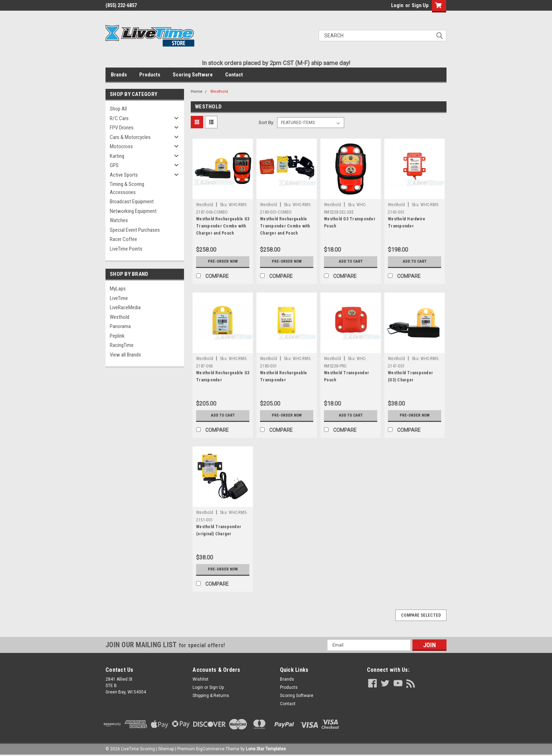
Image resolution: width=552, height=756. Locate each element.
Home (197, 92)
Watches (119, 220)
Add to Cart (351, 262)
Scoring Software (193, 75)
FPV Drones (122, 128)
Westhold (120, 317)
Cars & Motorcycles (130, 137)
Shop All (118, 109)
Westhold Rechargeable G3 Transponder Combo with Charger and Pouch (223, 226)
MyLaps (118, 289)
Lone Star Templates (266, 749)
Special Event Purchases (135, 230)
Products (150, 75)
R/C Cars (119, 118)
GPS (114, 165)
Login (397, 5)
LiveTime (119, 298)
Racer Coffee (123, 239)
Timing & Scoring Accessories (127, 188)
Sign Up (420, 5)
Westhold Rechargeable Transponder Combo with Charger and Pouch (285, 226)
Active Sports (124, 175)
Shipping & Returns (211, 696)
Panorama (120, 326)
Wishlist (201, 679)
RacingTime (122, 345)
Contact (234, 75)
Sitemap (166, 749)
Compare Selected (421, 615)
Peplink (117, 336)
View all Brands (125, 355)
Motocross (121, 146)
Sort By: (266, 122)
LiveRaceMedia (125, 307)
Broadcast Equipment (132, 202)
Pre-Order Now (223, 262)
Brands (119, 75)
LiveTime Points (126, 249)
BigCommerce (210, 749)
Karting (117, 156)
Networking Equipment (133, 211)
